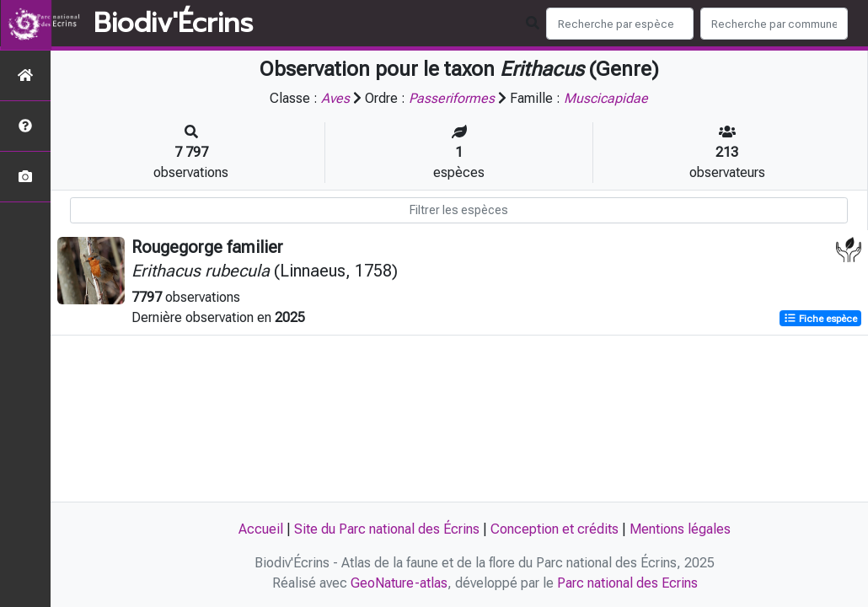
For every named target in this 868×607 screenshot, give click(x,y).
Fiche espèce (820, 319)
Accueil (261, 529)
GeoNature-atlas (399, 583)
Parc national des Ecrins (627, 583)
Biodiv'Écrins (173, 24)
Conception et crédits (555, 529)
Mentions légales (680, 529)
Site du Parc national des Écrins (387, 529)
